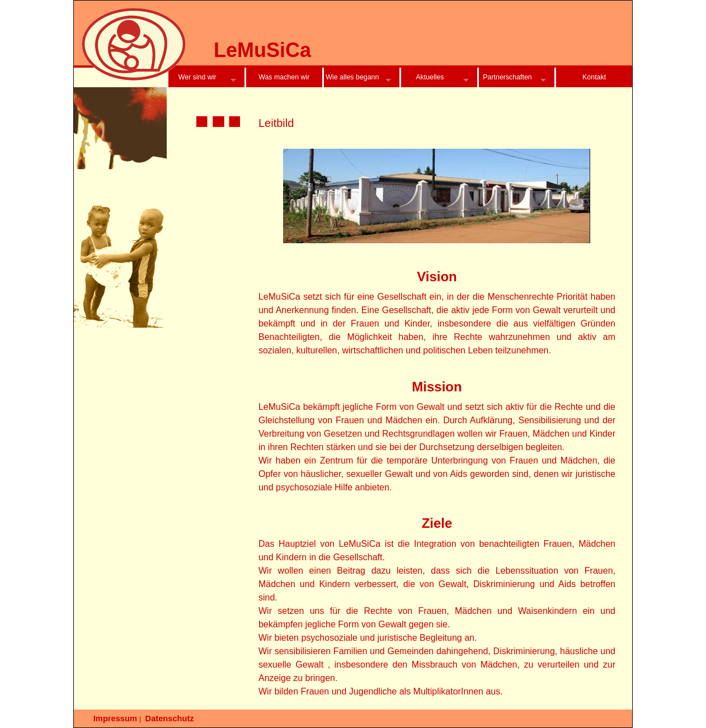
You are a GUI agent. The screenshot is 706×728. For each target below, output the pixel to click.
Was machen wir (284, 77)
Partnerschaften (507, 77)
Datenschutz (170, 718)
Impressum (115, 718)
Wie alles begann (352, 77)
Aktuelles (430, 77)
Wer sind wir (197, 77)
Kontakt (594, 77)
